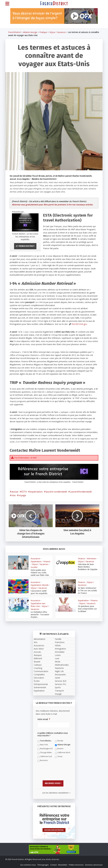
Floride (60, 741)
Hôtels (58, 645)
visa (13, 495)
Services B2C (61, 681)
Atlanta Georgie (30, 32)
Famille (58, 639)
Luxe (57, 658)
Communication (41, 671)
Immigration (60, 649)
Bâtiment (38, 658)
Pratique (43, 32)
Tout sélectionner (46, 741)
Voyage (58, 694)
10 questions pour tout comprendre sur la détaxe (87, 609)
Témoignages (43, 865)
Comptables (39, 674)
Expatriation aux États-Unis (38, 605)
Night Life (59, 671)
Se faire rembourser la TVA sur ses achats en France (87, 591)
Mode (58, 662)
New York (44, 745)
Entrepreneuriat (41, 684)
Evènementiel (40, 687)
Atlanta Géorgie (64, 745)
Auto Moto (39, 649)
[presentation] (59, 773)
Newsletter (63, 865)
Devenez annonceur (94, 865)
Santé (57, 678)
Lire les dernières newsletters (56, 793)
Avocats (37, 652)
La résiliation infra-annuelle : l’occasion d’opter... (40, 615)
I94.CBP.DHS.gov (79, 324)
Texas (60, 756)
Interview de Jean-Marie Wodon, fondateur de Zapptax (88, 567)
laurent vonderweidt (56, 492)
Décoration (39, 678)
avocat (15, 492)
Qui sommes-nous (28, 865)
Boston (60, 749)
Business (44, 760)
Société (34, 567)
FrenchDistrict (14, 32)
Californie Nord (64, 752)
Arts (36, 642)
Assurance (35, 558)
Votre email (44, 719)
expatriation (36, 492)
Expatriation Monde (40, 585)
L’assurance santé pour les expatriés (39, 592)
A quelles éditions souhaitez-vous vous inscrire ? (53, 734)
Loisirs (58, 655)
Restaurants (60, 674)
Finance (47, 561)
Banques (38, 655)
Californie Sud (46, 756)
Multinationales (62, 665)
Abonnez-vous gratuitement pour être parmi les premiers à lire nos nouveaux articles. (52, 205)
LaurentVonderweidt (81, 492)
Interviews (91, 558)
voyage (22, 495)
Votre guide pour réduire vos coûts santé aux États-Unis (40, 573)
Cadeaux (38, 665)
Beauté (37, 662)
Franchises (60, 642)
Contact (53, 865)
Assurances (39, 645)
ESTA (24, 492)
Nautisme (59, 668)
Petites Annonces (76, 865)
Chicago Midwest (46, 752)
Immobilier (60, 652)
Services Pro (60, 684)
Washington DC (46, 749)
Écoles (37, 681)
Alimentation (40, 639)
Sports (58, 687)
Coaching (38, 668)
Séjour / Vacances (58, 32)
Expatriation (36, 561)
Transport (59, 691)
